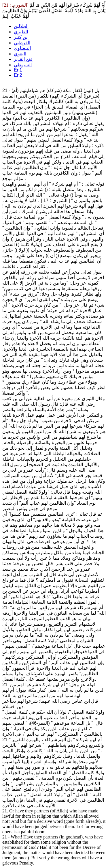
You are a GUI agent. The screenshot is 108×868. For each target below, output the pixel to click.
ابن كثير (21, 37)
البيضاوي (22, 48)
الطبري (21, 32)
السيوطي (23, 65)
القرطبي (22, 43)
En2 (18, 75)
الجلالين (21, 26)
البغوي (20, 54)
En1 (18, 70)
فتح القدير (23, 59)
